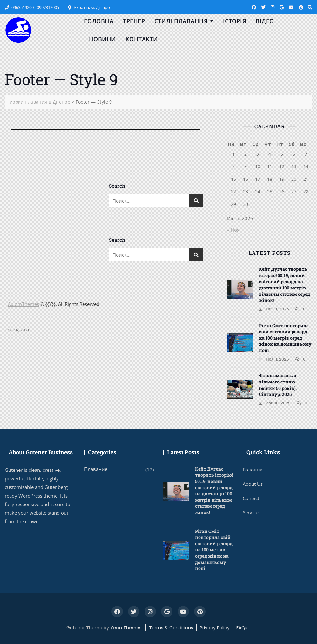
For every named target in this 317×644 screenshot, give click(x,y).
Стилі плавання (181, 21)
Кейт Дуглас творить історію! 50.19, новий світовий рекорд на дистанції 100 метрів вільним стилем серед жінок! (284, 285)
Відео (265, 21)
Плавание (96, 469)
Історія (235, 21)
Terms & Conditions (171, 628)
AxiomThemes (24, 304)
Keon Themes (126, 628)
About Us (253, 484)
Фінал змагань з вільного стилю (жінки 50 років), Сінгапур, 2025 (278, 385)
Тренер (134, 21)
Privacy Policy (215, 628)
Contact (251, 498)
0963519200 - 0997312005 (32, 7)
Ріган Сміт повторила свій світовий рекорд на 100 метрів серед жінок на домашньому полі (285, 338)
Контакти (142, 39)
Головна (99, 21)
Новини (102, 39)
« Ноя (233, 230)
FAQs (242, 628)
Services (252, 512)
